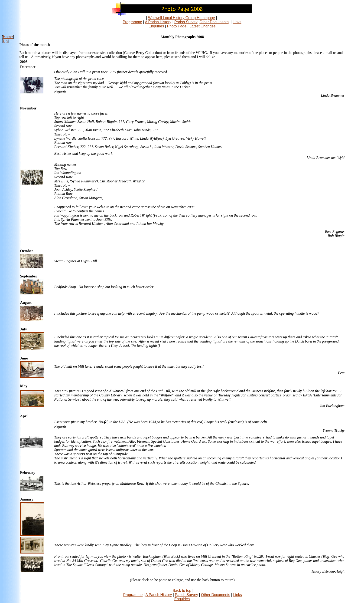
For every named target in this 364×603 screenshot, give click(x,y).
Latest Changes (202, 26)
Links (237, 22)
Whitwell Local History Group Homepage (182, 18)
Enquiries (156, 26)
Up (5, 41)
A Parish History (158, 22)
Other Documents (214, 22)
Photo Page (177, 26)
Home (8, 37)
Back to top (183, 591)
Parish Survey (186, 22)
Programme (132, 22)
